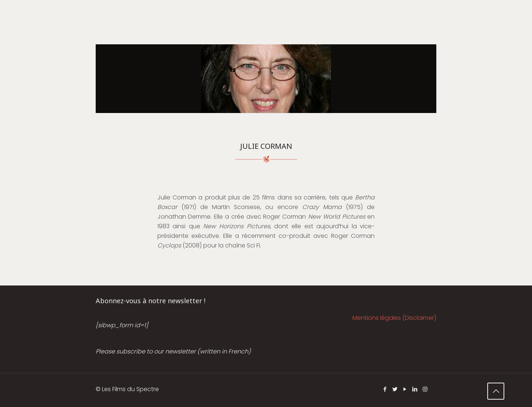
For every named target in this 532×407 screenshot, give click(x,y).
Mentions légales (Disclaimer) (394, 318)
